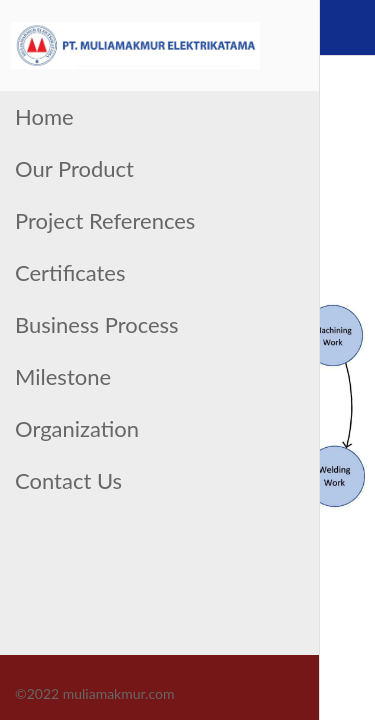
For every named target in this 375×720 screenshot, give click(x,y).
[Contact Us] (347, 28)
